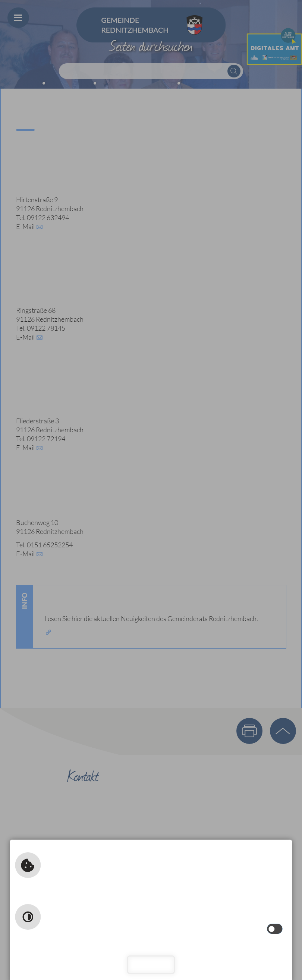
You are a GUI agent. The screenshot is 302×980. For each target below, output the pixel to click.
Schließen (151, 965)
